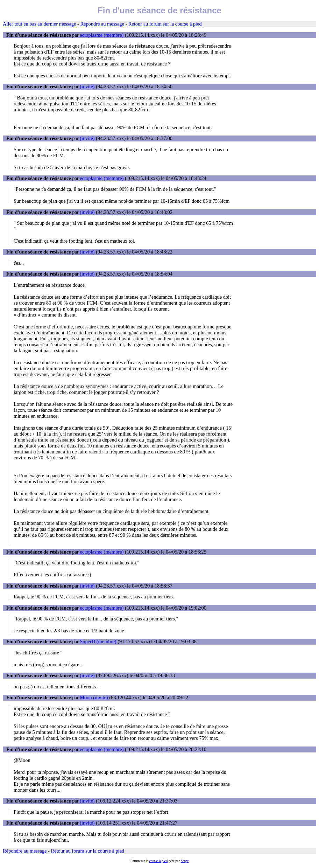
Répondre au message (102, 24)
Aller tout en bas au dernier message (39, 24)
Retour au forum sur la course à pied (165, 24)
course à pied (158, 861)
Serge (185, 861)
